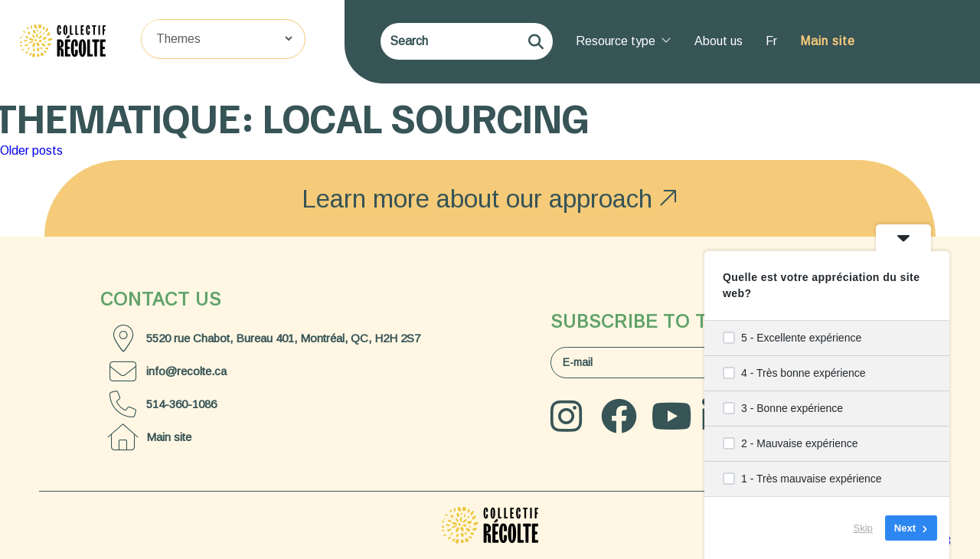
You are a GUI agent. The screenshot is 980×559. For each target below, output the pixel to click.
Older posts (31, 150)
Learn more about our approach (490, 198)
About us (719, 41)
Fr (771, 41)
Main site (828, 41)
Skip (863, 528)
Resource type (624, 41)
